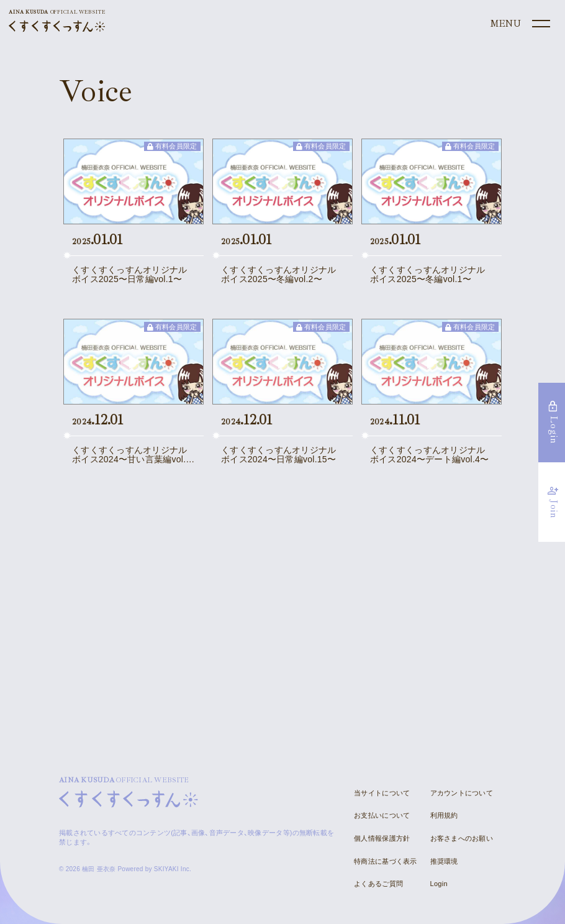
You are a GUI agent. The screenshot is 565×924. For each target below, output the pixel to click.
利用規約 (444, 815)
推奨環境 (444, 861)
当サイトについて (382, 793)
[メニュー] (519, 24)
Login (439, 884)
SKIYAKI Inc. (173, 869)
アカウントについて (462, 793)
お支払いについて (382, 815)
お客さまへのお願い (462, 838)
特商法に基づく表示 (385, 861)
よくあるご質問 (378, 884)
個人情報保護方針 (382, 838)
